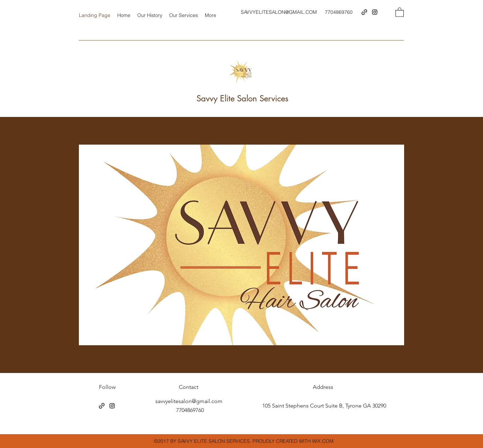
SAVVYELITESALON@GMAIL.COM (279, 12)
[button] (400, 12)
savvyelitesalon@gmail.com (189, 401)
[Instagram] (375, 12)
